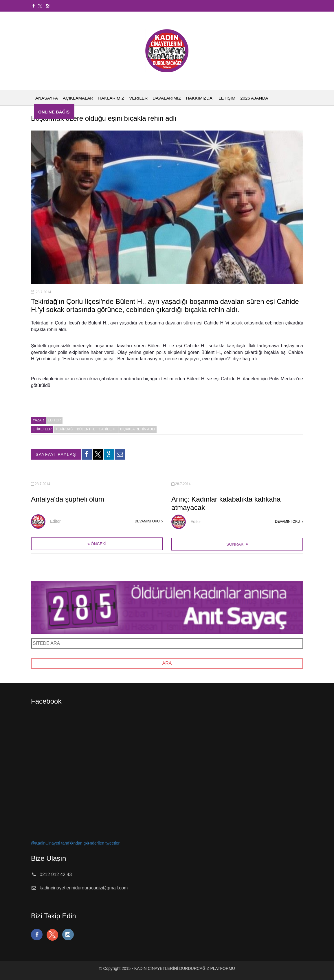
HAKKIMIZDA (199, 98)
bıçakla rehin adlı (137, 429)
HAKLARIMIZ (111, 98)
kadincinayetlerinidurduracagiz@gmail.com (84, 888)
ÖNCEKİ (97, 544)
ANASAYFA (47, 98)
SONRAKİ (235, 544)
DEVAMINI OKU (149, 521)
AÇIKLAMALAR (78, 98)
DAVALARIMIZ (167, 98)
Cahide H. (108, 429)
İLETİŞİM (226, 98)
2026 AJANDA (254, 98)
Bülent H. (86, 429)
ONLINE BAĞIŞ (54, 112)
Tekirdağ (64, 429)
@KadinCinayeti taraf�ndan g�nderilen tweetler (75, 843)
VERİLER (138, 98)
